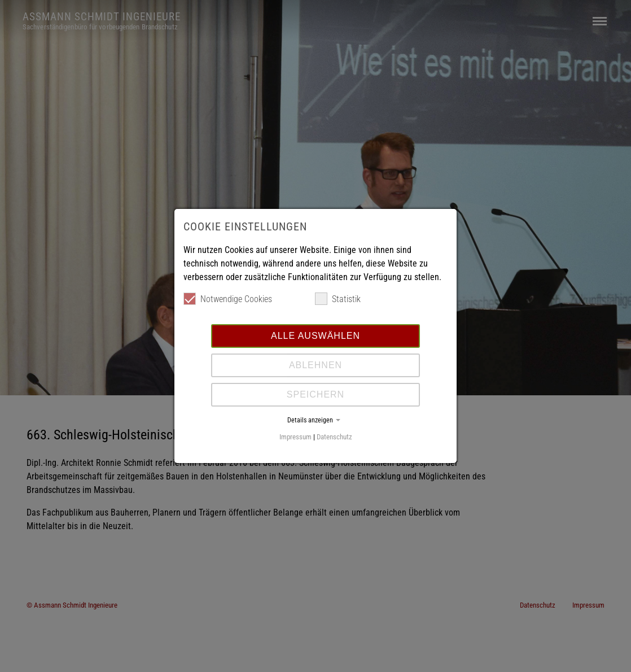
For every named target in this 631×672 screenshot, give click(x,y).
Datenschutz (334, 437)
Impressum (295, 437)
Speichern (315, 394)
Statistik (338, 299)
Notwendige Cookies (228, 299)
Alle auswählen (315, 336)
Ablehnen (315, 365)
